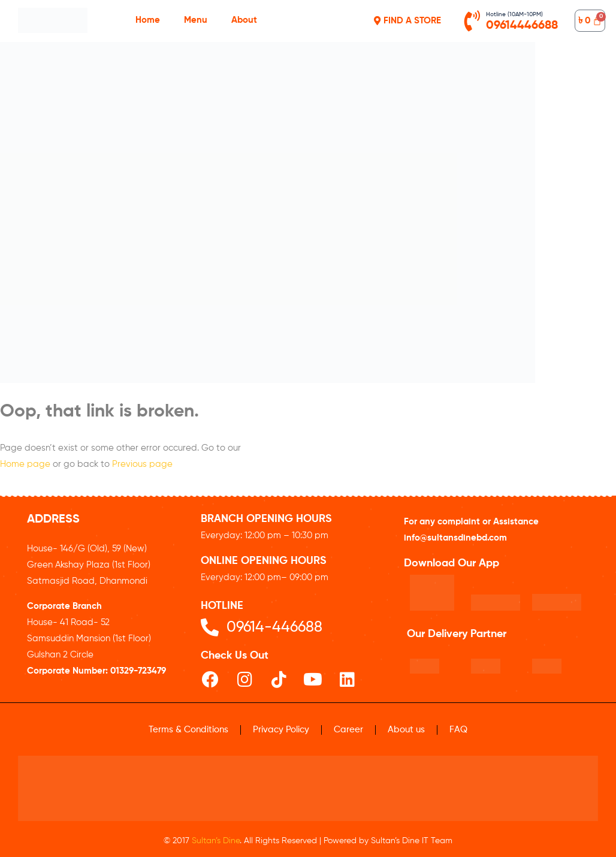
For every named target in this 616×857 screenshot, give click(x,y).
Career (348, 730)
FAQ (458, 730)
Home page (25, 464)
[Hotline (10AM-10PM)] (472, 21)
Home (148, 20)
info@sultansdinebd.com (455, 538)
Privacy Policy (281, 730)
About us (406, 730)
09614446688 (522, 26)
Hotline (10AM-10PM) (514, 14)
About (244, 20)
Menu (196, 20)
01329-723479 (138, 671)
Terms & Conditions (188, 730)
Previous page (142, 464)
